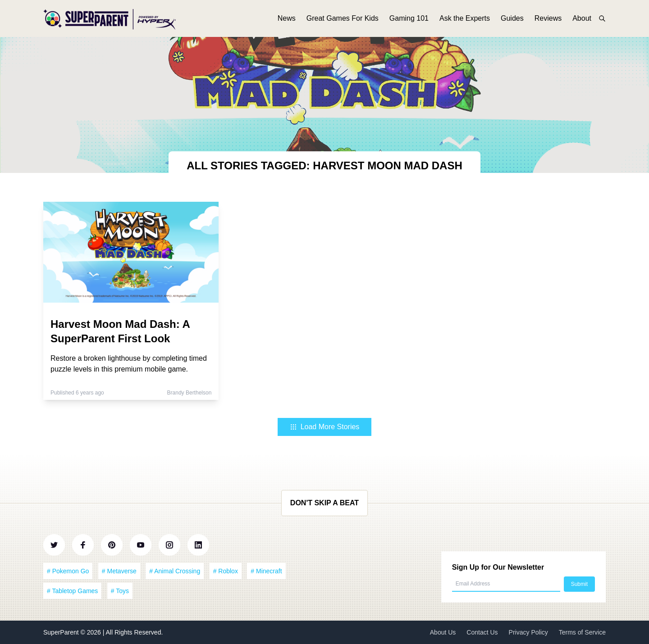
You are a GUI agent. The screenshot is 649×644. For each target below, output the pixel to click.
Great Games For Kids (343, 21)
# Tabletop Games (72, 591)
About (582, 21)
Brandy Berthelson (190, 393)
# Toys (120, 591)
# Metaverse (119, 571)
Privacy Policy (528, 632)
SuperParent (62, 632)
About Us (443, 632)
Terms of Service (582, 632)
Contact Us (482, 632)
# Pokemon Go (68, 571)
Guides (512, 21)
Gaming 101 (409, 21)
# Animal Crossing (175, 571)
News (287, 21)
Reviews (548, 21)
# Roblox (226, 571)
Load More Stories (325, 427)
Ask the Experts (465, 21)
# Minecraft (266, 571)
